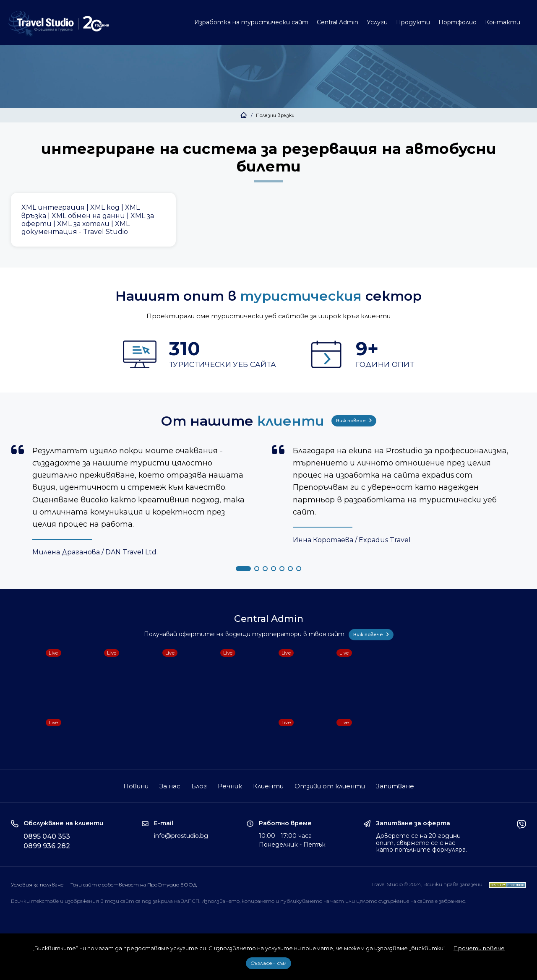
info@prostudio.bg (181, 836)
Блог (199, 786)
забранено (452, 901)
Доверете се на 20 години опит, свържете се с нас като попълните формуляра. (421, 843)
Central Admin (338, 22)
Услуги (377, 22)
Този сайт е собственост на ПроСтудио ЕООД (134, 885)
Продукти (413, 22)
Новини (136, 786)
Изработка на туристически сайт (251, 22)
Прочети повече (479, 948)
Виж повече (354, 421)
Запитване (395, 786)
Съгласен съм (268, 963)
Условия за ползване (37, 885)
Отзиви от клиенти (330, 786)
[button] (243, 569)
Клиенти (268, 786)
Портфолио (457, 22)
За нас (170, 786)
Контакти (503, 22)
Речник (230, 786)
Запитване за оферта (413, 823)
